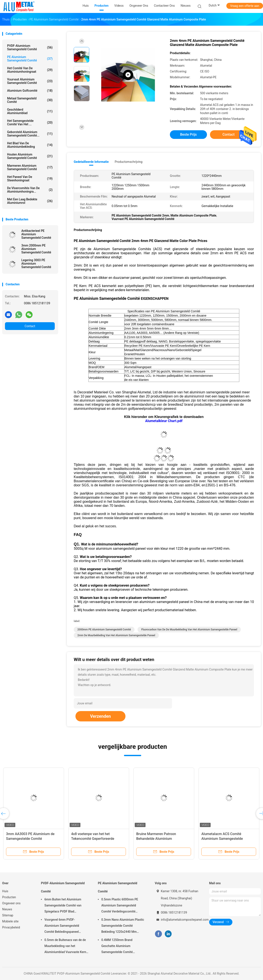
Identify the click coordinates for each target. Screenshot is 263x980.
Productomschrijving (129, 162)
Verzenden (100, 716)
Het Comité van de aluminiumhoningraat (30, 70)
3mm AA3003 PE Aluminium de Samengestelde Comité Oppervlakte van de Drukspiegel (30, 839)
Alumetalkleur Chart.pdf (164, 421)
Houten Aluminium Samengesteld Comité (30, 156)
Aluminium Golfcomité (30, 91)
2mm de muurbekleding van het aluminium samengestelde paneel (116, 635)
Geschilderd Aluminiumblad (30, 111)
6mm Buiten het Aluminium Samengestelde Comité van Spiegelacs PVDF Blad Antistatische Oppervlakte (63, 906)
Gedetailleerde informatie (91, 162)
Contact (30, 326)
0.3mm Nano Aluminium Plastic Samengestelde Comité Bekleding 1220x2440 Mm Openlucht (123, 926)
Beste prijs (189, 134)
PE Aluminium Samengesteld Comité (30, 59)
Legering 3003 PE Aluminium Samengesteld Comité (36, 264)
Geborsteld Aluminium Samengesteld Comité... (30, 134)
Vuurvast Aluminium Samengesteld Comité (30, 81)
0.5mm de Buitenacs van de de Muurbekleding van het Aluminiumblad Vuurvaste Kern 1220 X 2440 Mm (65, 947)
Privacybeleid (11, 927)
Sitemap (8, 915)
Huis (5, 891)
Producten (9, 897)
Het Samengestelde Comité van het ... (30, 122)
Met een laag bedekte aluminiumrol (30, 201)
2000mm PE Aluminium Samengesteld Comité (104, 630)
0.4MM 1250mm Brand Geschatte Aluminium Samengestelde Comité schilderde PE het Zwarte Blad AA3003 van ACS (121, 947)
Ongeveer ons (11, 903)
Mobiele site (10, 921)
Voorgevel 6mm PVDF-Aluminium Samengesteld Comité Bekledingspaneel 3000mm (62, 926)
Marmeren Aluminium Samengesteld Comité (30, 167)
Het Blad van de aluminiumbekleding (30, 145)
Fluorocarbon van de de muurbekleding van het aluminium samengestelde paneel (189, 630)
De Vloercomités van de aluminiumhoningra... (30, 190)
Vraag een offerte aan (245, 6)
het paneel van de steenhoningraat (30, 179)
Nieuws (7, 909)
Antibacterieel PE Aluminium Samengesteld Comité (36, 234)
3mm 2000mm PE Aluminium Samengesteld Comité (36, 249)
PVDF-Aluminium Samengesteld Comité (30, 47)
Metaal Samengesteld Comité (30, 100)
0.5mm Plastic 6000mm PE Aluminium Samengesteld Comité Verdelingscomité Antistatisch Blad (120, 906)
